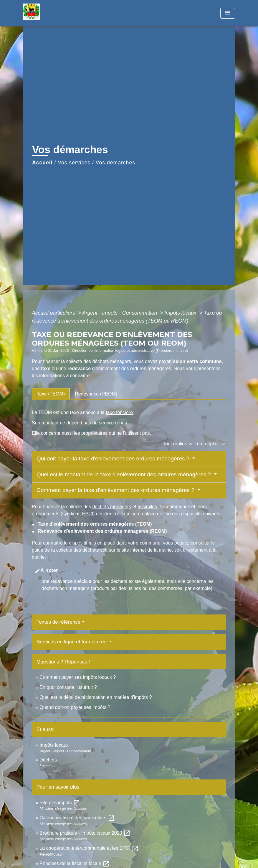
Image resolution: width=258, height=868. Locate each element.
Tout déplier (210, 444)
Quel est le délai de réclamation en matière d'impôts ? (96, 697)
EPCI (88, 514)
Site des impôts (60, 803)
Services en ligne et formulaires (72, 642)
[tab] (51, 394)
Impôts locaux (181, 313)
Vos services (74, 163)
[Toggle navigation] (228, 13)
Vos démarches (115, 163)
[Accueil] (60, 13)
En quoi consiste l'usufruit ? (68, 687)
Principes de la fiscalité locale (74, 863)
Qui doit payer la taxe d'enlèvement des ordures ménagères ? (114, 458)
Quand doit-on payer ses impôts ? (75, 707)
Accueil (42, 163)
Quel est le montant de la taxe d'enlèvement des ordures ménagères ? (124, 474)
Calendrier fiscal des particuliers (77, 818)
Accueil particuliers (54, 313)
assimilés (147, 507)
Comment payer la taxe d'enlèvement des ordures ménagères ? (116, 490)
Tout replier (179, 444)
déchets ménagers (112, 507)
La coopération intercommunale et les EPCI (89, 848)
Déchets (48, 760)
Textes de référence (58, 622)
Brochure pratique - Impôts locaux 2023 (85, 833)
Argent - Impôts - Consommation (120, 313)
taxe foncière (119, 412)
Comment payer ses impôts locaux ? (78, 677)
